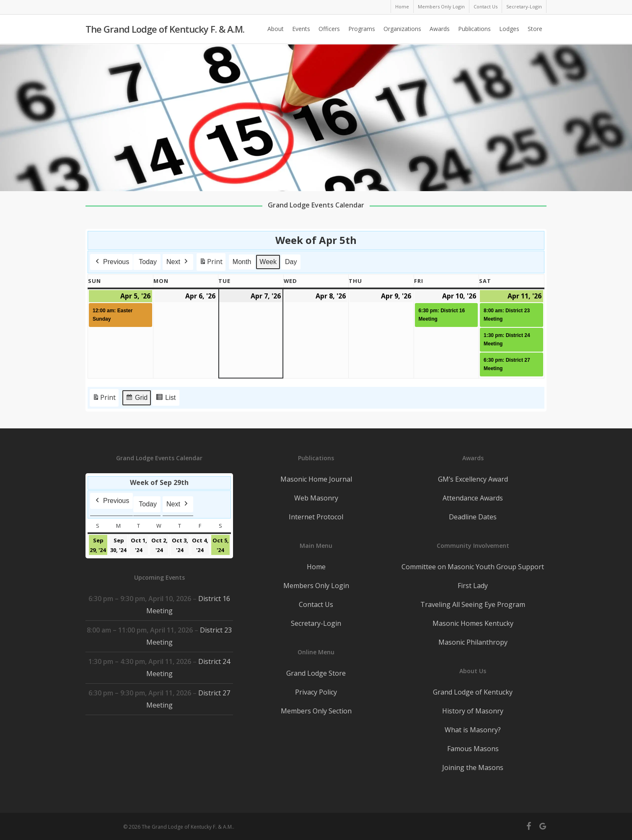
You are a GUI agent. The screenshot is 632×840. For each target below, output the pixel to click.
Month (242, 262)
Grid (136, 399)
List (166, 399)
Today (148, 262)
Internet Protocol (316, 517)
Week (268, 262)
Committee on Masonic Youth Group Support (473, 567)
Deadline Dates (473, 517)
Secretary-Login (316, 623)
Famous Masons (473, 749)
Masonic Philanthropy (473, 642)
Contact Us (316, 604)
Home (316, 567)
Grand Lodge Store (316, 673)
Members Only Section (316, 711)
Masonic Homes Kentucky (473, 623)
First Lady (473, 586)
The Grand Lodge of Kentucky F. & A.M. (165, 30)
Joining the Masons (473, 767)
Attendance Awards (473, 498)
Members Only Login (316, 586)
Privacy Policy (316, 692)
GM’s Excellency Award (473, 479)
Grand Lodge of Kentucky (473, 692)
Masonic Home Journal (316, 479)
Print (211, 263)
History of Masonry (473, 711)
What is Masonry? (473, 730)
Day (291, 262)
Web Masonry (316, 498)
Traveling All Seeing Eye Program (473, 604)
